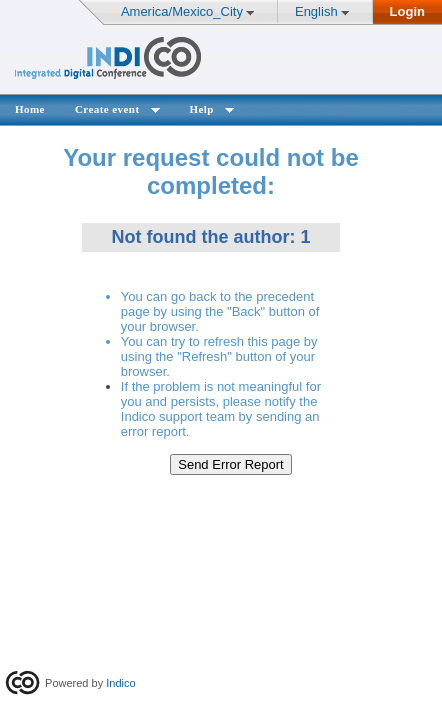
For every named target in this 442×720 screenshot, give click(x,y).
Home (30, 109)
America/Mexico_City (182, 11)
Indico (120, 683)
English (316, 11)
